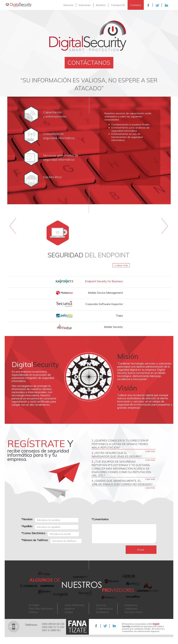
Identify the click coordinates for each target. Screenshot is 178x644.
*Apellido (27, 526)
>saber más (121, 265)
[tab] (89, 281)
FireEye (33, 612)
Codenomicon (104, 608)
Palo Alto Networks (41, 608)
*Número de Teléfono (35, 540)
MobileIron (102, 612)
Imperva (69, 608)
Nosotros (101, 5)
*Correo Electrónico (33, 533)
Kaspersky (131, 605)
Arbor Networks (74, 605)
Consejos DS (118, 5)
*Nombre (27, 519)
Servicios (68, 5)
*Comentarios (100, 519)
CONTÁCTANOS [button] (89, 63)
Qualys (69, 612)
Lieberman (131, 608)
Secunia (101, 605)
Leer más (150, 451)
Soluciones (85, 5)
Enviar (141, 550)
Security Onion (133, 612)
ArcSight (34, 605)
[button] (89, 280)
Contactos (136, 5)
